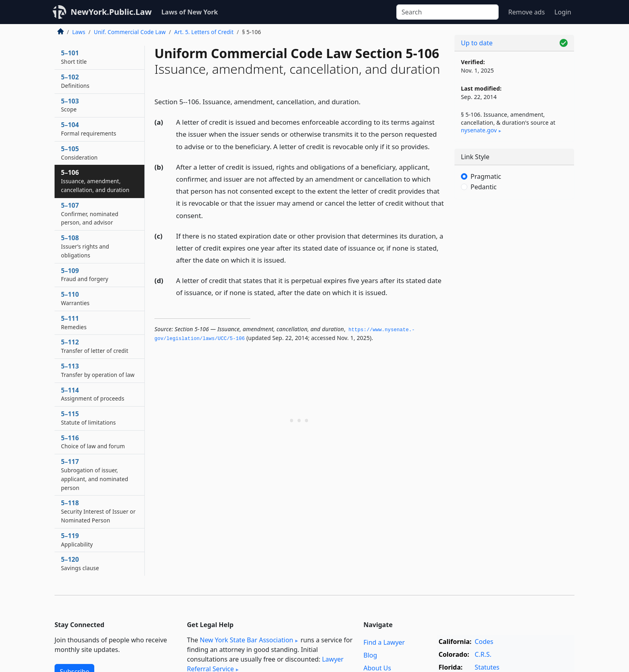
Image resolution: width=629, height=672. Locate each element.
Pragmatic (486, 176)
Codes (484, 642)
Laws (79, 32)
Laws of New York (190, 12)
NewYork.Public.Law (111, 12)
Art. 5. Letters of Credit (204, 32)
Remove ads (527, 12)
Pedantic (484, 187)
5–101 (74, 57)
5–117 (95, 474)
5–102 (75, 81)
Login (563, 12)
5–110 (75, 298)
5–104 (89, 129)
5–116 (93, 442)
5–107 (90, 214)
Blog (370, 655)
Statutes (487, 667)
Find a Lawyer (384, 642)
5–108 (85, 246)
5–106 (95, 181)
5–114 (93, 394)
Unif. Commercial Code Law (130, 32)
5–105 (79, 153)
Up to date (477, 43)
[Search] (447, 12)
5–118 (98, 511)
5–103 (70, 105)
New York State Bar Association (247, 640)
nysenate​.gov (479, 130)
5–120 (80, 563)
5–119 (77, 540)
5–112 (95, 346)
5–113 (98, 370)
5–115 (88, 418)
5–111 (74, 322)
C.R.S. (483, 654)
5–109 (85, 275)
